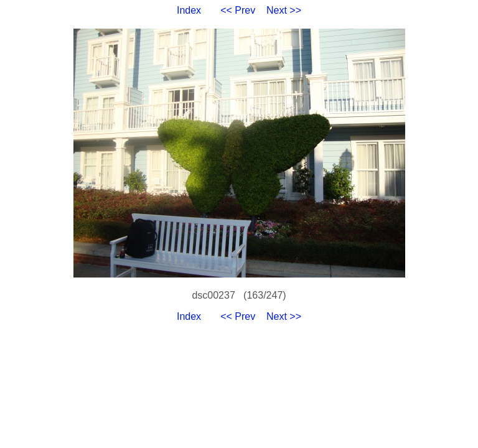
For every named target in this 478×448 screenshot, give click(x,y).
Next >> (284, 10)
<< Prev (238, 10)
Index (189, 10)
